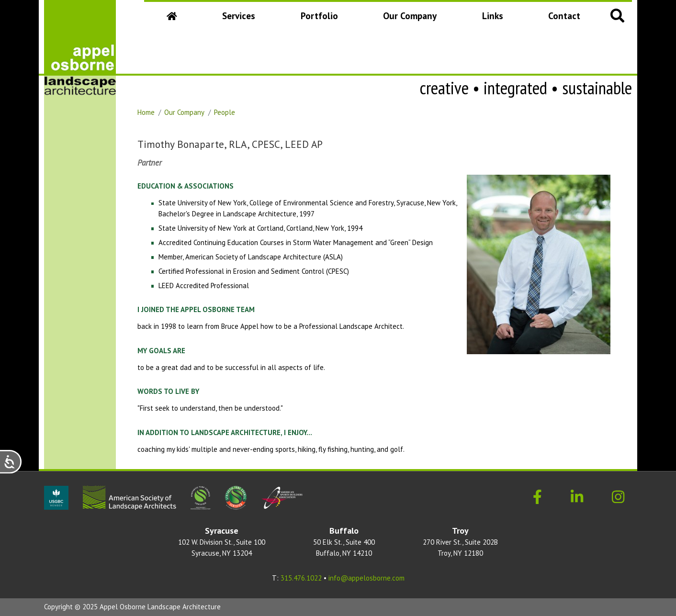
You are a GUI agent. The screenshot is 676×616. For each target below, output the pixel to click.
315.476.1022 (301, 578)
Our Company (412, 19)
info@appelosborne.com (366, 578)
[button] (618, 15)
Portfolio (319, 16)
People (225, 112)
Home (146, 112)
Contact (564, 16)
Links (493, 16)
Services (239, 16)
